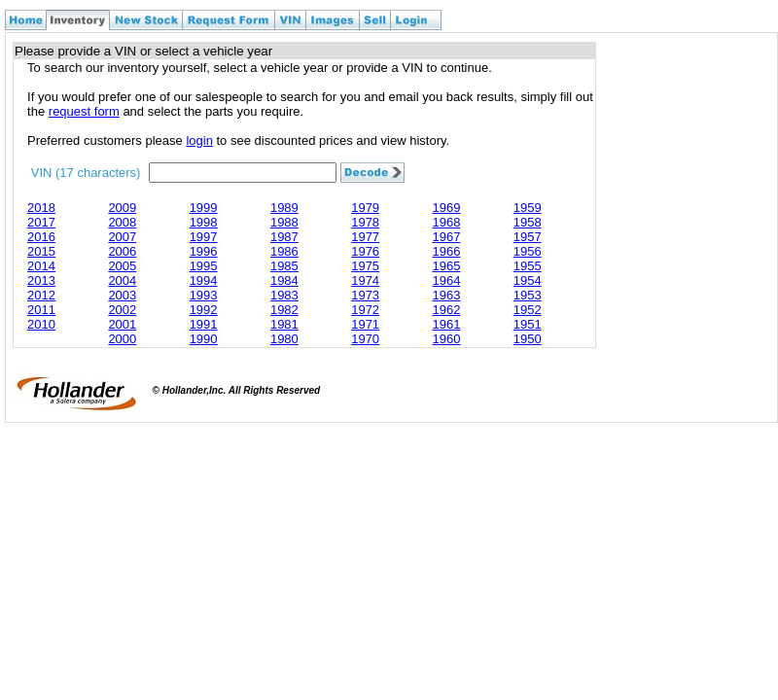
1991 (204, 324)
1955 (528, 266)
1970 (365, 339)
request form (84, 111)
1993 (204, 295)
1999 (204, 208)
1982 (284, 310)
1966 (446, 251)
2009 (122, 208)
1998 (204, 222)
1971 (365, 324)
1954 (528, 280)
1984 (284, 280)
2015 (41, 251)
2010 (41, 324)
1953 (528, 295)
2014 (41, 266)
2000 (122, 339)
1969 (446, 208)
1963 (446, 295)
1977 (365, 237)
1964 (446, 280)
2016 (41, 237)
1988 (284, 222)
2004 (122, 280)
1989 (284, 208)
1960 (446, 339)
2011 (41, 310)
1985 (284, 266)
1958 (528, 222)
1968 (446, 222)
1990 (204, 339)
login (199, 140)
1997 (204, 237)
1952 (528, 310)
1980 (284, 339)
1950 (528, 339)
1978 (365, 222)
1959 (528, 208)
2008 (122, 222)
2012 (41, 295)
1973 (365, 295)
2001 (122, 324)
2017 (41, 222)
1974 (365, 280)
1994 (204, 280)
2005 (122, 266)
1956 (528, 251)
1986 (284, 251)
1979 (365, 208)
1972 (365, 310)
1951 (528, 324)
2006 (122, 251)
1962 (446, 310)
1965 (446, 266)
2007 (122, 237)
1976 (365, 251)
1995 (204, 266)
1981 (284, 324)
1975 (365, 266)
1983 (284, 295)
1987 (284, 237)
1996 (204, 251)
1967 (446, 237)
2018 (41, 208)
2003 (122, 295)
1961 (446, 324)
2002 (122, 310)
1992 (204, 310)
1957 (528, 237)
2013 (41, 280)
